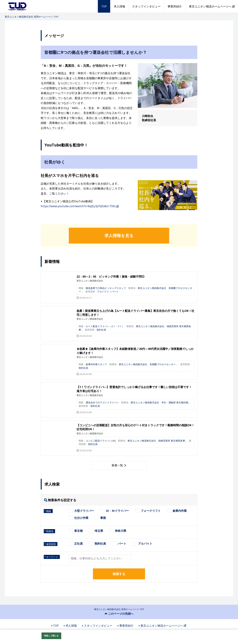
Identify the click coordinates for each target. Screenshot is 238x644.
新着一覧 (117, 465)
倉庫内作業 (180, 511)
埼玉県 (99, 531)
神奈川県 (121, 531)
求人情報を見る (119, 235)
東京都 (78, 531)
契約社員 (100, 543)
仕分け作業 (81, 518)
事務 (103, 518)
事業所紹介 (175, 6)
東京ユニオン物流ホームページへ (212, 6)
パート (122, 543)
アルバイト (145, 543)
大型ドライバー (84, 511)
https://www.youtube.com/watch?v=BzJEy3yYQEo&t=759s (80, 206)
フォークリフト (151, 511)
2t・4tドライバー (117, 511)
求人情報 (119, 6)
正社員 (78, 543)
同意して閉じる (51, 636)
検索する (119, 574)
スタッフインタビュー (146, 6)
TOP (104, 6)
